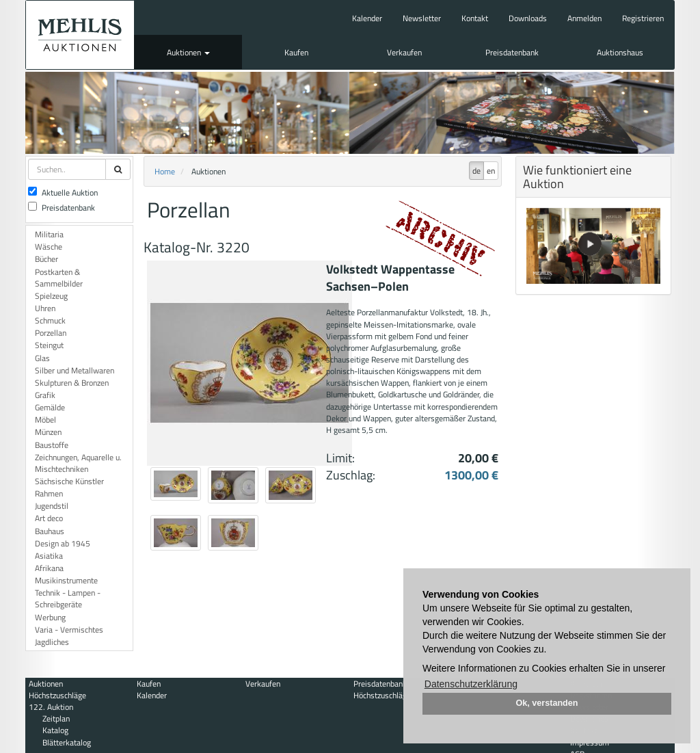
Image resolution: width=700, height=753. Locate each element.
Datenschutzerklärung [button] (471, 684)
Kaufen (296, 52)
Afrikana (49, 568)
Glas (42, 358)
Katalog (55, 730)
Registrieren (643, 18)
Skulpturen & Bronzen (72, 383)
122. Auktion (51, 707)
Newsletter (422, 18)
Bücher (46, 259)
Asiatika (49, 556)
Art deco (49, 518)
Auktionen (188, 52)
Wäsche (49, 247)
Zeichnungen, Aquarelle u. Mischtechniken (78, 463)
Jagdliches (52, 642)
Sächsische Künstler (69, 481)
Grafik (45, 395)
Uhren (45, 308)
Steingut (49, 345)
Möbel (45, 420)
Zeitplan (56, 718)
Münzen (48, 432)
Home (165, 171)
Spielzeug (51, 296)
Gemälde (50, 407)
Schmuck (50, 320)
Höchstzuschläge (57, 695)
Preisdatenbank (512, 52)
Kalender (367, 18)
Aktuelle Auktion (63, 193)
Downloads (528, 18)
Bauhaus (50, 531)
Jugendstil (52, 506)
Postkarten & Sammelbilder (59, 278)
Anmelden (584, 18)
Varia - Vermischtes (69, 630)
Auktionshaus (620, 52)
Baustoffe (52, 445)
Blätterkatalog (67, 742)
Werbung (50, 617)
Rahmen (49, 493)
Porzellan (51, 333)
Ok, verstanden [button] (547, 703)
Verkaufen (404, 52)
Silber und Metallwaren (75, 370)
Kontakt (475, 18)
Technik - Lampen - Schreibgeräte (68, 598)
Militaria (49, 234)
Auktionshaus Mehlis (80, 35)
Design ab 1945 (63, 543)
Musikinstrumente (66, 580)
